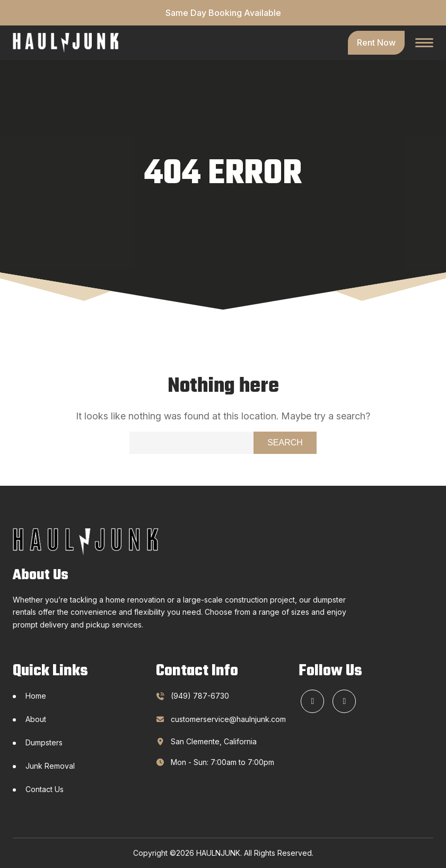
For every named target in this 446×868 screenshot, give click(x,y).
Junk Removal (50, 766)
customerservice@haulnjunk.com (218, 719)
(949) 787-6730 (200, 696)
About (36, 719)
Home (36, 696)
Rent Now (376, 42)
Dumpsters (44, 742)
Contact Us (45, 789)
